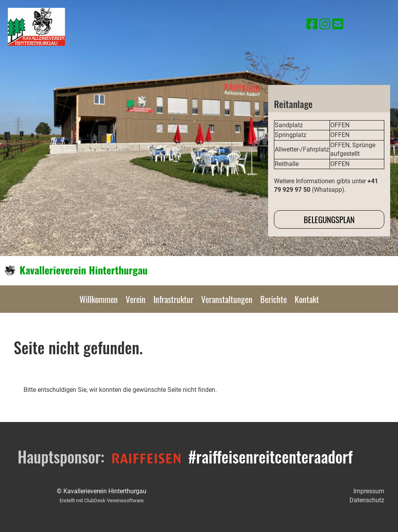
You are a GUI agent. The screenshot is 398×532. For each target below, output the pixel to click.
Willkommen (99, 299)
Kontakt (307, 299)
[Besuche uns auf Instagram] (325, 24)
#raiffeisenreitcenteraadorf (270, 456)
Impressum (369, 491)
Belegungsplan (329, 219)
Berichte (274, 299)
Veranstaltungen (227, 299)
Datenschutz (367, 500)
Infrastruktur (173, 299)
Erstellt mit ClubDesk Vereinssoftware (102, 500)
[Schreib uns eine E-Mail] (338, 24)
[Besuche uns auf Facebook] (312, 24)
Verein (136, 299)
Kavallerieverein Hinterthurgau (84, 270)
